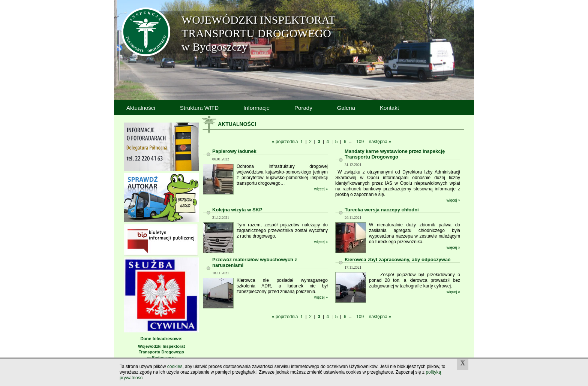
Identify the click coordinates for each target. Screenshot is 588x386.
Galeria (346, 108)
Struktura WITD (199, 108)
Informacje (256, 108)
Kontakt (389, 108)
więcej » (321, 189)
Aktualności (141, 108)
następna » (380, 142)
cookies (175, 367)
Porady (303, 108)
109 (360, 142)
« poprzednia (285, 142)
